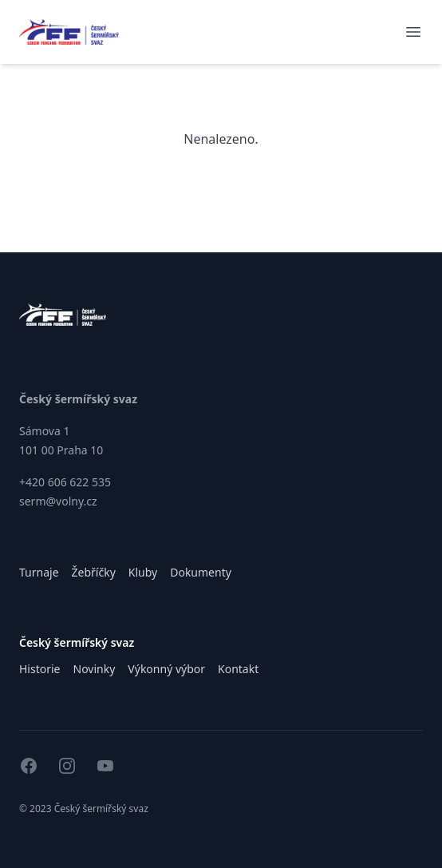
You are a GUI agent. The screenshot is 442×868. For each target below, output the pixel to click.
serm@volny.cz (58, 501)
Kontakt (238, 669)
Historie (40, 669)
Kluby (143, 572)
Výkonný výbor (166, 669)
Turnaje (39, 572)
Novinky (95, 669)
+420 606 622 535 (65, 482)
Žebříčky (94, 572)
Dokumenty (201, 572)
